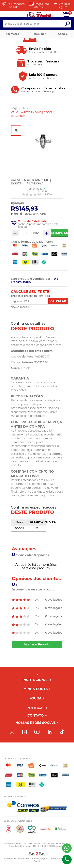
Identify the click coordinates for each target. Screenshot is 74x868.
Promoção (13, 34)
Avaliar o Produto (37, 644)
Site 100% (64, 5)
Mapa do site (61, 846)
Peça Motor (39, 34)
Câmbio (63, 34)
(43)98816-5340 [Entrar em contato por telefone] (67, 860)
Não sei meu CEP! (21, 307)
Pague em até (42, 5)
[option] (16, 130)
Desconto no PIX (16, 5)
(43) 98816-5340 (67, 848)
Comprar (59, 233)
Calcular (58, 301)
